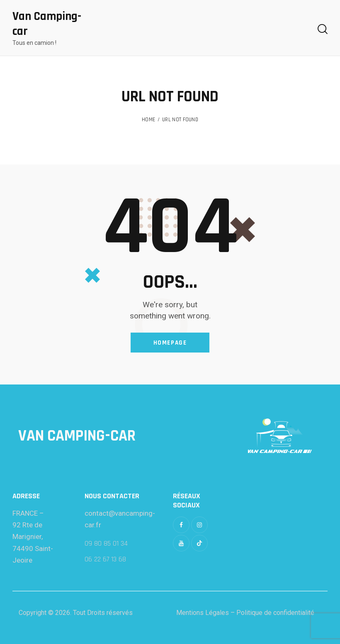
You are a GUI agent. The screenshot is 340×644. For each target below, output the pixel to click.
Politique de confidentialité (275, 613)
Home (148, 120)
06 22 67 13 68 (105, 559)
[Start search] (323, 29)
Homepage (170, 343)
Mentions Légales (203, 613)
